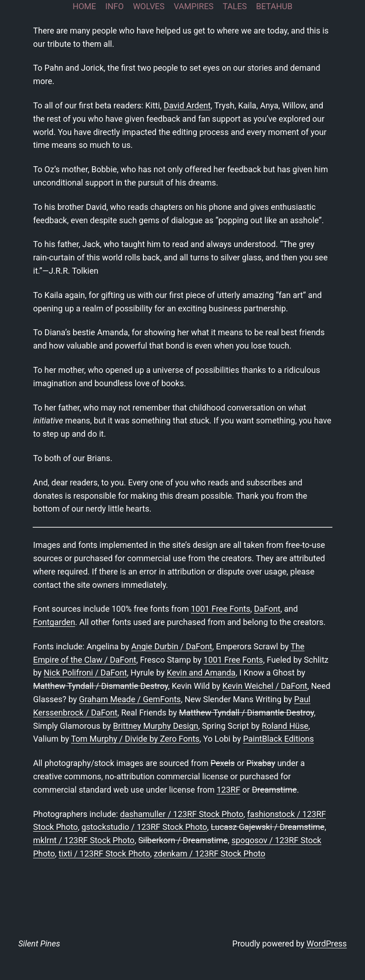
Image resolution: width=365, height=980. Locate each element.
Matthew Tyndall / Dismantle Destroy (100, 686)
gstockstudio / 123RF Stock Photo (144, 827)
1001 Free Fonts (220, 609)
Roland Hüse (285, 726)
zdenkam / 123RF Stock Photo (209, 853)
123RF (228, 790)
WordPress (327, 943)
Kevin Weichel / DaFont (265, 686)
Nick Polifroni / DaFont (85, 673)
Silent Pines (39, 943)
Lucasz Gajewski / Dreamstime (267, 827)
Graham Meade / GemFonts (130, 699)
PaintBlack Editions (279, 739)
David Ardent (187, 105)
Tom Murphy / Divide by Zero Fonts (135, 739)
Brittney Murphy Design (156, 726)
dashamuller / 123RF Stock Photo (182, 814)
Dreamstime (274, 790)
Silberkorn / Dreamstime (183, 840)
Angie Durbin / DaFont (171, 646)
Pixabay (261, 763)
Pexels (223, 763)
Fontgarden (54, 622)
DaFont (267, 609)
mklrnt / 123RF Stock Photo (84, 840)
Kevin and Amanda (201, 673)
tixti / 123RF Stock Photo (105, 853)
